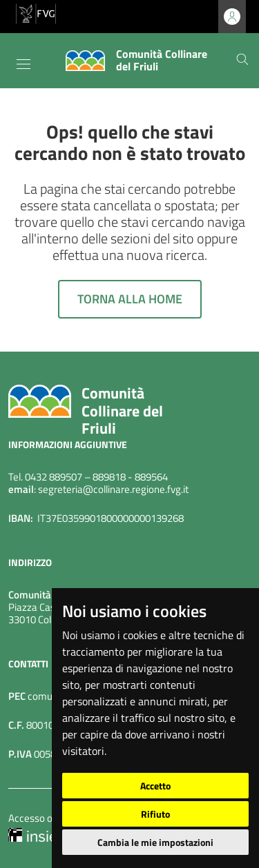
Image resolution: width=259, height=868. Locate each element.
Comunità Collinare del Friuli (122, 411)
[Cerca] (242, 61)
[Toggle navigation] (23, 64)
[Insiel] (34, 834)
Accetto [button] (155, 786)
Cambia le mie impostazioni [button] (155, 842)
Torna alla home (130, 299)
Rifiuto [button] (155, 814)
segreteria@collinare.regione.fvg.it (113, 489)
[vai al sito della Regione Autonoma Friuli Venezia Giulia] (36, 12)
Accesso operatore (49, 818)
